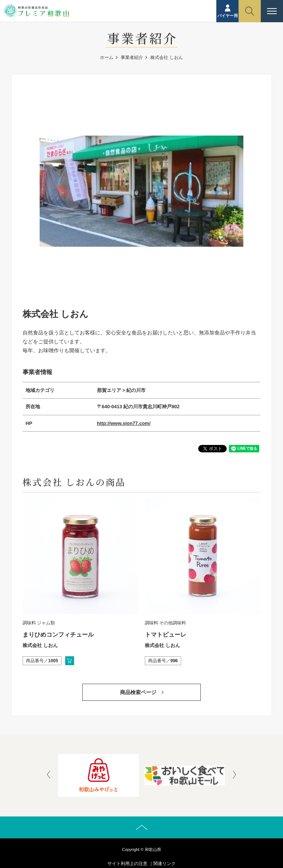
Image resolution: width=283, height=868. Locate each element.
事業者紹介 (132, 57)
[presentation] (49, 775)
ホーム (107, 57)
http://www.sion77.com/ (124, 423)
